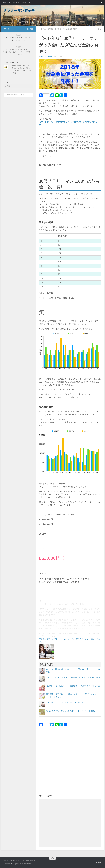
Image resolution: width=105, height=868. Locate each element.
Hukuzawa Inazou (47, 57)
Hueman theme (27, 864)
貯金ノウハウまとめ (10, 3)
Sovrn (100, 720)
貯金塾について (27, 3)
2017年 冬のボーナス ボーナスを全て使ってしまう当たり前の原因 (73, 678)
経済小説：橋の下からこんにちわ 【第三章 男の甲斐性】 (71, 711)
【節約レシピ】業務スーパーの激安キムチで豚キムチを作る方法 (73, 686)
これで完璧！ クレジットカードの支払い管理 (66, 702)
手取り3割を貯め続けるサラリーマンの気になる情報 (58, 29)
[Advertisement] (70, 749)
